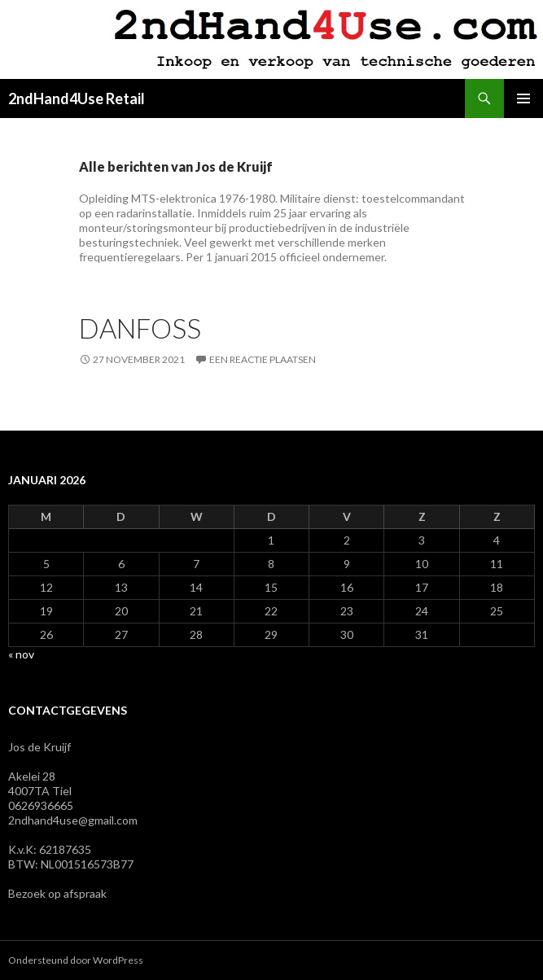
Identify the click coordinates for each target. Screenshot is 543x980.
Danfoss (140, 328)
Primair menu (523, 98)
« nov (21, 654)
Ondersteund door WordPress (76, 960)
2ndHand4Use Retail (77, 98)
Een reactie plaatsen (263, 359)
